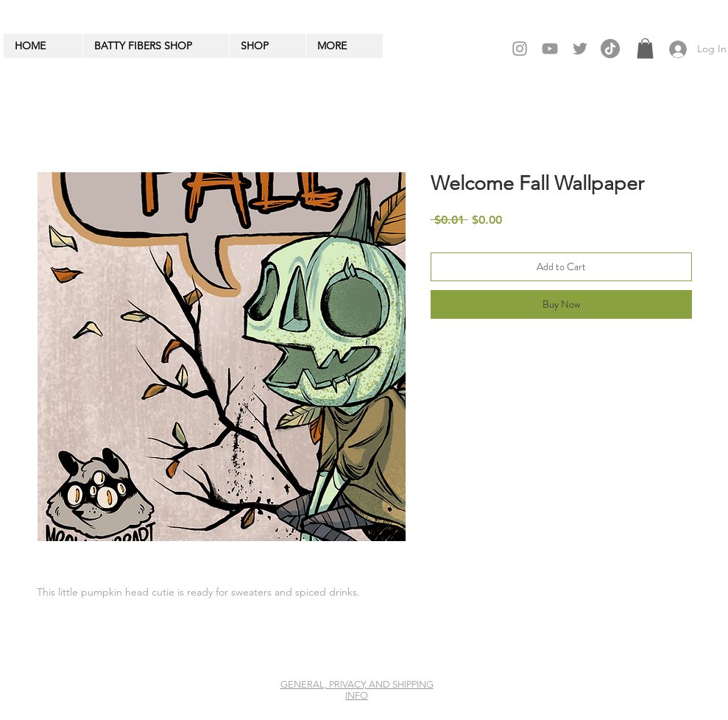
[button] (645, 48)
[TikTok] (610, 49)
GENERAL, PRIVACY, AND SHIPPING (357, 684)
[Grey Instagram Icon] (520, 49)
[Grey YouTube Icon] (550, 49)
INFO (357, 695)
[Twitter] (580, 49)
